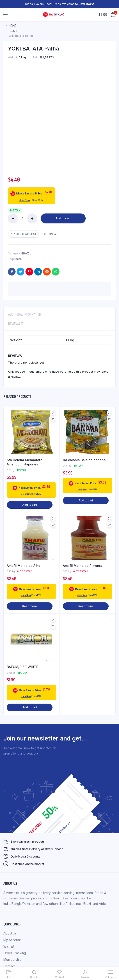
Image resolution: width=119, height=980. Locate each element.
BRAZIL (13, 31)
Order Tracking (15, 855)
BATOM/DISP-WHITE (22, 569)
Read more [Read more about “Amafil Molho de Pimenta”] (86, 508)
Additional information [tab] (25, 217)
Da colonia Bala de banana (84, 362)
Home (12, 26)
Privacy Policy (14, 908)
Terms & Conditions (18, 921)
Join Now (25, 102)
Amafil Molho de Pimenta (83, 468)
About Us (10, 835)
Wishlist (9, 849)
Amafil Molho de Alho (24, 468)
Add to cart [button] (30, 407)
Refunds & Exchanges (19, 915)
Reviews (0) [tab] (16, 226)
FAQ (6, 888)
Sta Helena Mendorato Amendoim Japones (25, 364)
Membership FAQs (17, 902)
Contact (9, 868)
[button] (23, 136)
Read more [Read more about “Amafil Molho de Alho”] (30, 508)
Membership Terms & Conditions (27, 895)
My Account (12, 842)
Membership (13, 862)
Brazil (18, 161)
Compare (53, 136)
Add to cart (63, 120)
